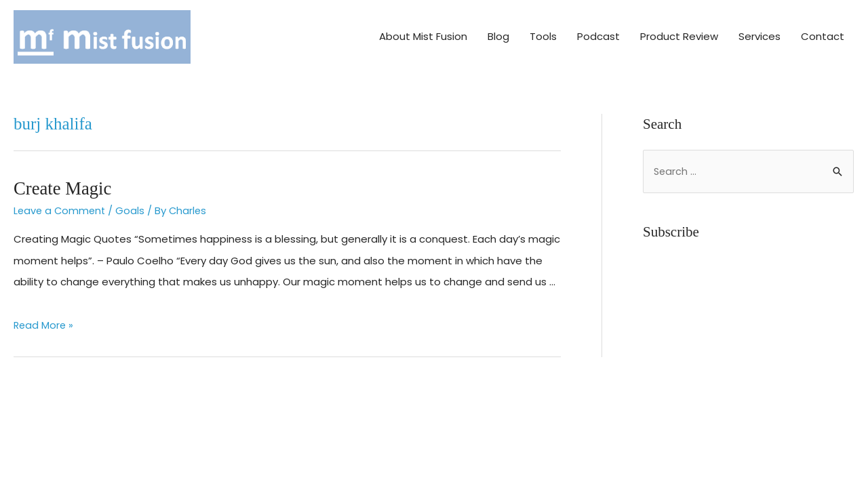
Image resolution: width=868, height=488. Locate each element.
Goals (133, 202)
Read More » (44, 316)
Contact (823, 32)
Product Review (679, 32)
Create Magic (59, 179)
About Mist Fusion (423, 32)
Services (759, 32)
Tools (543, 32)
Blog (498, 32)
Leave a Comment (61, 202)
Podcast (598, 32)
